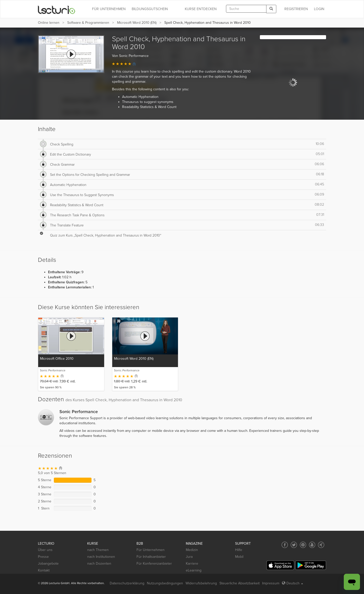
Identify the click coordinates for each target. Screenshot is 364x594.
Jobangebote (48, 564)
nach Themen (98, 550)
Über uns (45, 550)
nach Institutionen (101, 557)
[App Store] (280, 565)
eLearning (194, 570)
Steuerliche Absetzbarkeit (240, 583)
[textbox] (246, 9)
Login (319, 9)
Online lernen (49, 23)
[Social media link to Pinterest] (303, 545)
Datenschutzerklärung (127, 583)
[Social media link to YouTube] (312, 545)
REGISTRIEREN (296, 9)
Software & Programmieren (88, 23)
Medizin (192, 550)
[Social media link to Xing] (321, 545)
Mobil (239, 557)
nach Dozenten (99, 564)
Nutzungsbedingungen (165, 583)
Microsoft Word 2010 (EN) (137, 23)
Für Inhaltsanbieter (151, 557)
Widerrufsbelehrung (201, 583)
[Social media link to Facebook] (285, 545)
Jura (189, 557)
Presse (43, 557)
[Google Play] (311, 565)
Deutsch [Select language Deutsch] (292, 583)
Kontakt (44, 570)
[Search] (271, 9)
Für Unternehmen (151, 550)
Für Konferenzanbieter (154, 564)
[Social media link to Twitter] (294, 545)
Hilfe (239, 550)
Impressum (271, 583)
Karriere (192, 564)
